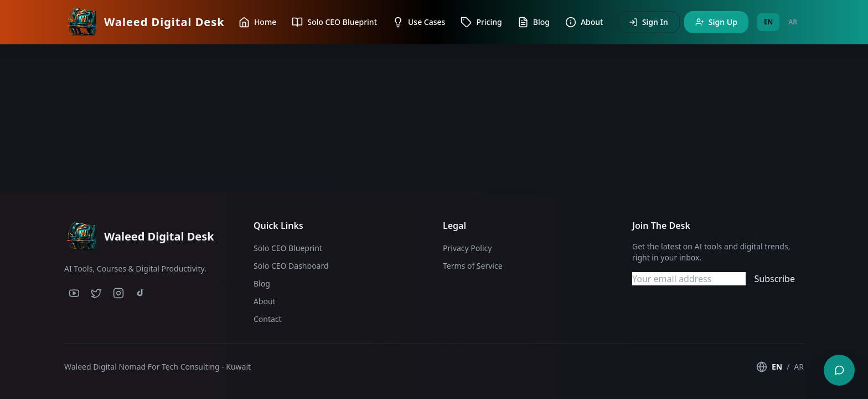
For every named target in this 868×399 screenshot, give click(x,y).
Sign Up (716, 22)
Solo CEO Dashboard (291, 266)
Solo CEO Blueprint (288, 248)
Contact (268, 319)
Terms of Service (473, 266)
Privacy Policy (467, 248)
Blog (262, 283)
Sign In (649, 22)
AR (793, 22)
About (265, 301)
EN (768, 22)
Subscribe (775, 279)
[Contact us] (839, 370)
